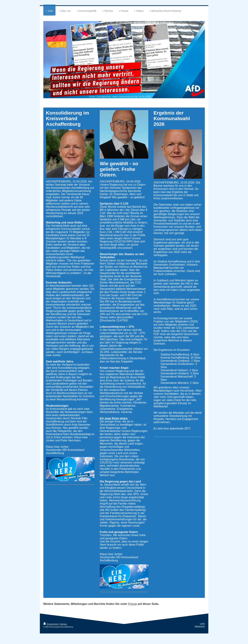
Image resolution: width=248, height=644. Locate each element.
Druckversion (51, 624)
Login (202, 623)
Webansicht (200, 626)
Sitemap (63, 624)
